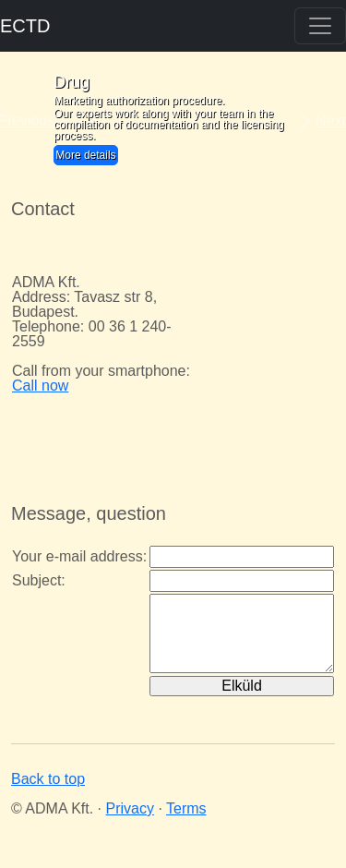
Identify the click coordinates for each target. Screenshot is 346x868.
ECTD (25, 26)
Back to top (48, 779)
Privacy (129, 808)
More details (85, 155)
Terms (186, 808)
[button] (26, 121)
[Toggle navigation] (320, 26)
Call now (40, 386)
